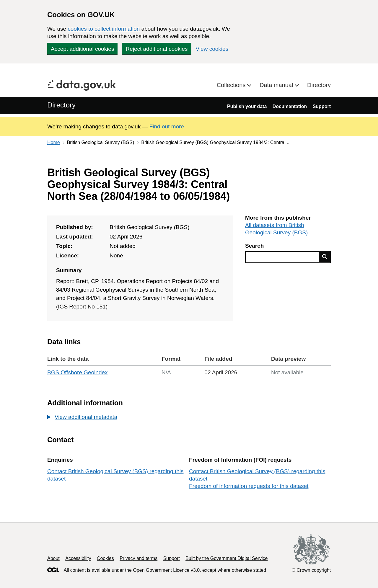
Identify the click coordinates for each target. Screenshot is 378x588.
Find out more (167, 126)
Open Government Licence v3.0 (166, 570)
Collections (232, 85)
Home (54, 142)
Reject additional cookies (157, 49)
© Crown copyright (311, 570)
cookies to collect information (104, 29)
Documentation (290, 106)
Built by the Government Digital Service (227, 558)
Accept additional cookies (82, 49)
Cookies (105, 558)
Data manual (277, 85)
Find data (325, 257)
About (53, 558)
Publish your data (247, 106)
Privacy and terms (139, 558)
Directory (319, 85)
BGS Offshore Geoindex (78, 372)
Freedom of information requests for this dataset (249, 486)
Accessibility (78, 558)
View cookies (212, 49)
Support (322, 106)
